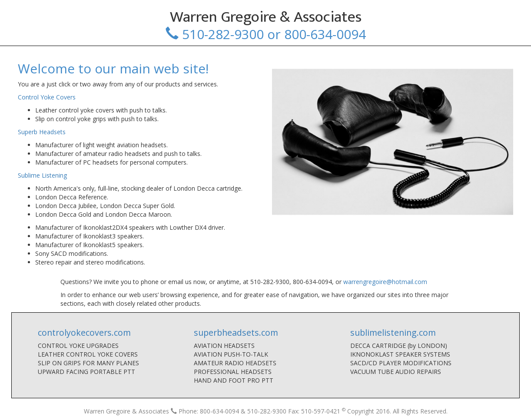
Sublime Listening (42, 175)
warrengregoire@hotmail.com (385, 282)
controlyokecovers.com (84, 332)
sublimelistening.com (393, 332)
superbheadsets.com (236, 332)
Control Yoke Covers (47, 97)
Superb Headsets (42, 132)
